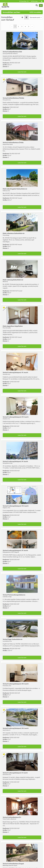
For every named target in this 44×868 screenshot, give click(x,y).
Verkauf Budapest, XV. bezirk (15, 461)
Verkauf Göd (12, 52)
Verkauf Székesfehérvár (13, 639)
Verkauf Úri (12, 817)
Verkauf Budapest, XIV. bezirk (16, 417)
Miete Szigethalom (13, 326)
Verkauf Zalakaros (14, 595)
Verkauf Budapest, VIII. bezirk (16, 506)
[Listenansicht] (26, 17)
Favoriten (24, 1)
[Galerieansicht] (22, 17)
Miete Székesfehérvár (15, 189)
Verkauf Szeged (13, 864)
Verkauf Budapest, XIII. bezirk (16, 684)
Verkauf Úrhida (13, 142)
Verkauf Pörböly (13, 98)
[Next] (32, 26)
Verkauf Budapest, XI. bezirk (15, 773)
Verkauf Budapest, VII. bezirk (15, 372)
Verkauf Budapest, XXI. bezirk (16, 728)
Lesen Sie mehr (22, 72)
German (35, 1)
